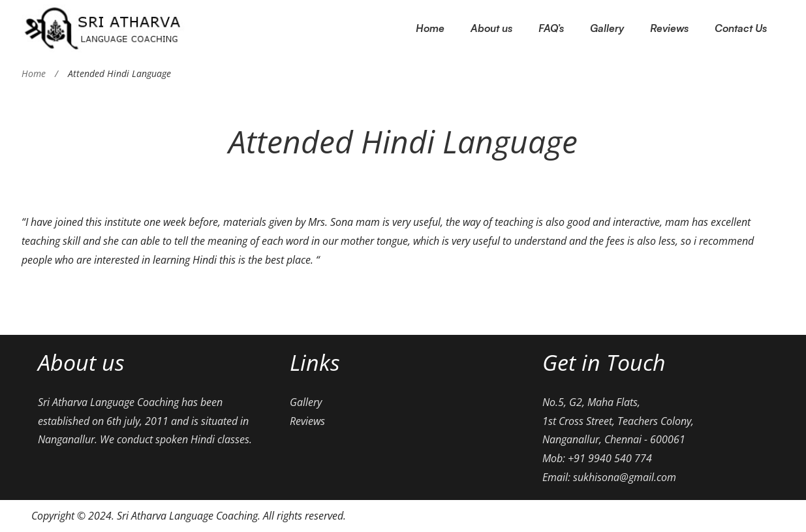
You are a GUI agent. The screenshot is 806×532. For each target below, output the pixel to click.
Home (34, 73)
